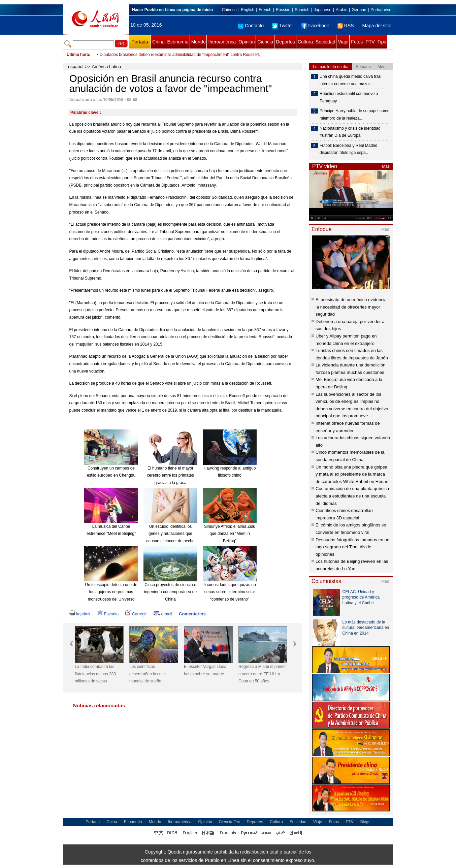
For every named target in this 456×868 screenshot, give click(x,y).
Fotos (357, 42)
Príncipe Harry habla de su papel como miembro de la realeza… (354, 115)
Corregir (136, 614)
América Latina (107, 67)
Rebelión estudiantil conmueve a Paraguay (349, 97)
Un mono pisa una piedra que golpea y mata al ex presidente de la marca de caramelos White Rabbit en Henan (352, 474)
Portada (140, 42)
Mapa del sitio (377, 26)
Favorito (108, 614)
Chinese (229, 10)
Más (386, 166)
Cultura (305, 42)
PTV (370, 42)
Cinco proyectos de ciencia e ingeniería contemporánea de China (170, 592)
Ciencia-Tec (230, 822)
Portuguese (381, 10)
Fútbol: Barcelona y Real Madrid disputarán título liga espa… (348, 149)
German (359, 10)
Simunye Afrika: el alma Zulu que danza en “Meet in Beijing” (230, 534)
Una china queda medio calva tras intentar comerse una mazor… (350, 80)
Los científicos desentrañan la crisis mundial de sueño (148, 674)
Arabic (341, 10)
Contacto (251, 26)
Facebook (315, 26)
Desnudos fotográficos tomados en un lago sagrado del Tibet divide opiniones (352, 547)
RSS (346, 26)
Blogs (365, 822)
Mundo (199, 42)
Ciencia (265, 42)
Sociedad (325, 42)
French (265, 10)
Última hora (78, 55)
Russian (283, 10)
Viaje (343, 42)
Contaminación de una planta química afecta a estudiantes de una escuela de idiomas (352, 496)
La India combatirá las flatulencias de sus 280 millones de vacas (95, 674)
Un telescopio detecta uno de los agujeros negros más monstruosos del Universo (111, 592)
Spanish (302, 10)
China (158, 42)
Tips (382, 42)
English (248, 10)
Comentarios (192, 614)
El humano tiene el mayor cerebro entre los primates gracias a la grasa (170, 475)
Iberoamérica (222, 42)
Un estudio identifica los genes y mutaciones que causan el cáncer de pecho (170, 534)
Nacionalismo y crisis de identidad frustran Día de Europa (350, 132)
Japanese (323, 10)
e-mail (163, 614)
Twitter (283, 26)
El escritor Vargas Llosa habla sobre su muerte (205, 670)
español (76, 67)
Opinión (247, 42)
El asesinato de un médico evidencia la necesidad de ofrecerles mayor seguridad (351, 307)
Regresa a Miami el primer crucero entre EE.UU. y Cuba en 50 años (262, 674)
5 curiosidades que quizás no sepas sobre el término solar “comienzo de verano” (230, 592)
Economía (178, 42)
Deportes (285, 42)
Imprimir (80, 614)
